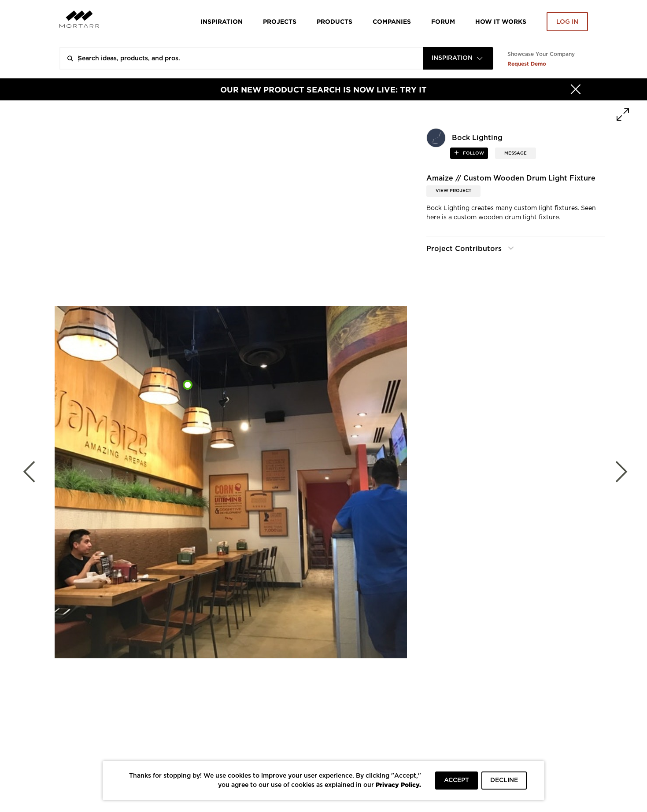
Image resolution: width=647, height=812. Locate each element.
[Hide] (576, 89)
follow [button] (473, 153)
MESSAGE (516, 153)
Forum (443, 21)
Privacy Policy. (398, 784)
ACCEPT (457, 780)
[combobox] (458, 58)
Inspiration (222, 21)
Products (335, 21)
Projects (280, 21)
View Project (453, 191)
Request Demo (527, 64)
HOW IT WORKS (501, 21)
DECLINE (504, 780)
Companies (392, 21)
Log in (567, 22)
